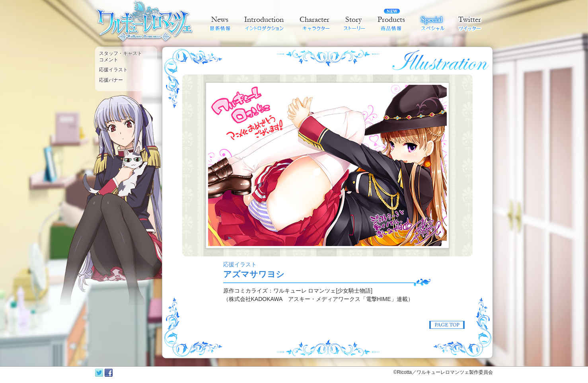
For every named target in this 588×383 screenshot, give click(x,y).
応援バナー (111, 80)
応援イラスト (113, 70)
